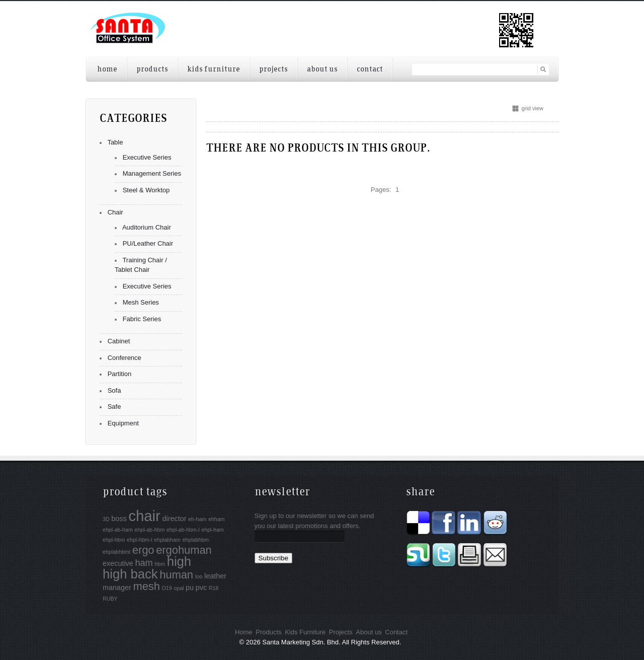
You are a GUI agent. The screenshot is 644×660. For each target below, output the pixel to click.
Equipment (123, 423)
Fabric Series (142, 319)
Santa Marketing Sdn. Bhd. (301, 642)
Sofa (114, 390)
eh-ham (197, 519)
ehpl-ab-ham (118, 530)
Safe (114, 407)
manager (117, 588)
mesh (146, 586)
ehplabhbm (195, 540)
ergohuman (184, 550)
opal (179, 588)
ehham (217, 519)
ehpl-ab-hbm (149, 530)
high (179, 561)
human (176, 575)
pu (190, 588)
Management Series (152, 173)
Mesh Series (141, 302)
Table (115, 142)
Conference (125, 358)
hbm (160, 564)
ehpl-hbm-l (139, 540)
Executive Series (147, 157)
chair (144, 516)
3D (106, 519)
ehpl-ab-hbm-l (183, 530)
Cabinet (119, 341)
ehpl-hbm (114, 540)
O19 (167, 588)
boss (119, 519)
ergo (143, 550)
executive (118, 563)
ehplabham (167, 540)
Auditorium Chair (147, 227)
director (174, 519)
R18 (214, 588)
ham (144, 563)
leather (215, 576)
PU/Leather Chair (148, 243)
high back (130, 574)
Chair (115, 212)
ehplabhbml (116, 552)
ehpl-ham (212, 530)
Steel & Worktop (146, 190)
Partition (120, 374)
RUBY (110, 599)
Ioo (199, 576)
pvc (201, 588)
